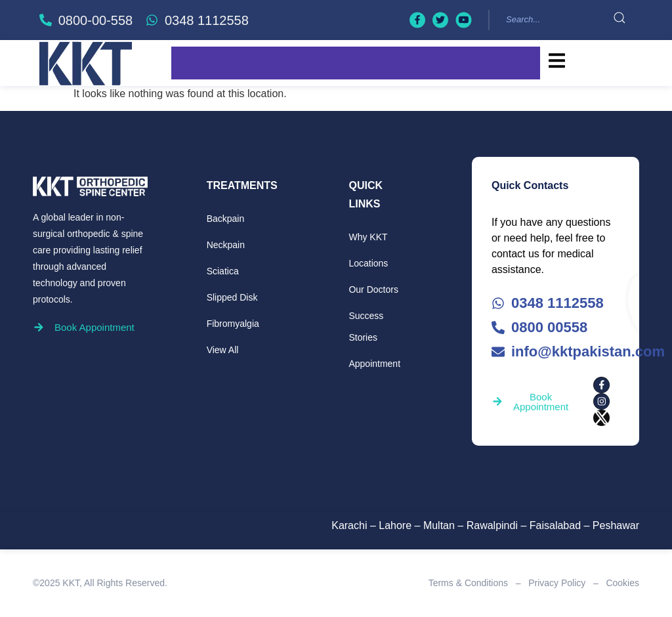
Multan (439, 525)
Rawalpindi (492, 525)
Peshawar (616, 525)
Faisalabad (555, 525)
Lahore (395, 525)
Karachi (349, 525)
